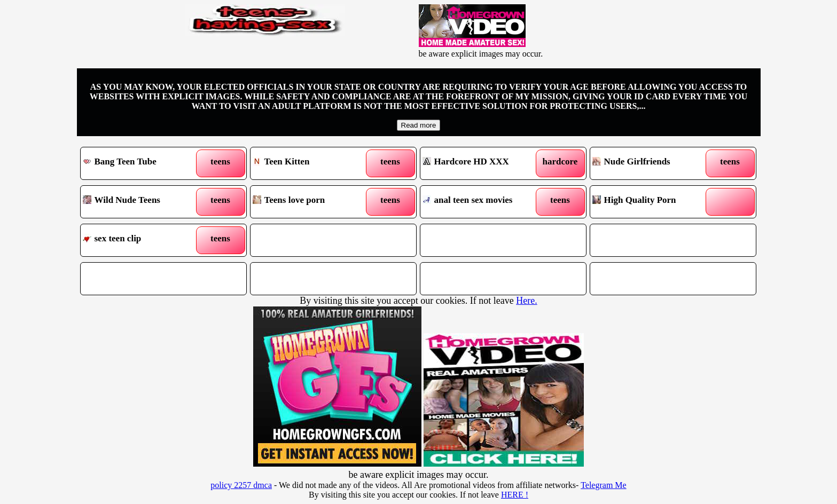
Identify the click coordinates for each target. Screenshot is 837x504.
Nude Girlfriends (652, 163)
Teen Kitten (312, 163)
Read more (419, 125)
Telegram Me (604, 485)
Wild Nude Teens (142, 202)
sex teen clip (142, 240)
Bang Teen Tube (142, 163)
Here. (526, 301)
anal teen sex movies (482, 202)
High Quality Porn (652, 202)
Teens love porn (312, 202)
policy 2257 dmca (241, 485)
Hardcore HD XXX (482, 163)
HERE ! (515, 495)
